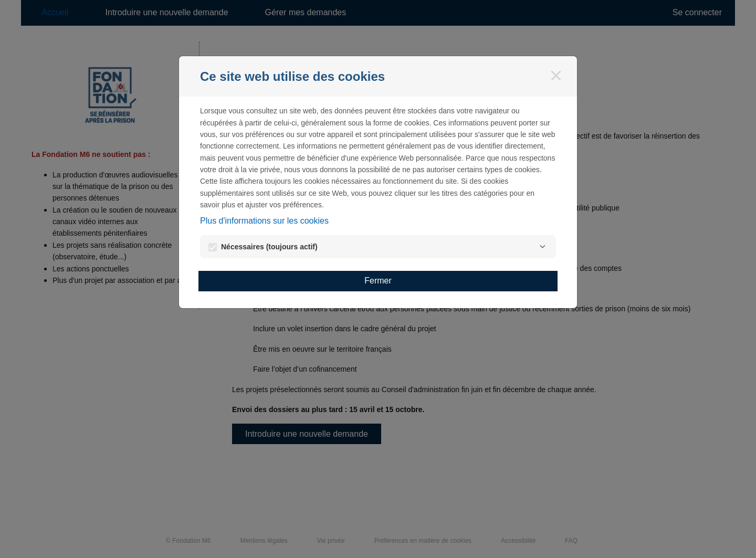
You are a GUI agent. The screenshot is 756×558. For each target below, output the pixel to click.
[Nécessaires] (542, 247)
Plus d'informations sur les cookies (264, 221)
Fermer (378, 281)
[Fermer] (556, 76)
